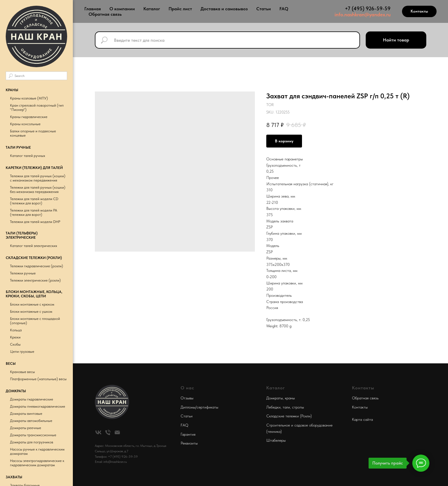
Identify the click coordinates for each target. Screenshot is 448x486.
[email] (117, 432)
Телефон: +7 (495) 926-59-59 (116, 457)
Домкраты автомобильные (31, 421)
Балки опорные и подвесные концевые (33, 133)
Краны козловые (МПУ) (29, 98)
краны (290, 398)
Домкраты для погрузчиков (32, 442)
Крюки (15, 337)
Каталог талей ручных (28, 156)
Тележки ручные (23, 273)
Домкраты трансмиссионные (33, 435)
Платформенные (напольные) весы (38, 379)
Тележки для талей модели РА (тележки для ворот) (34, 212)
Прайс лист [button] (180, 9)
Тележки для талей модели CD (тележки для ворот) (34, 201)
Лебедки (273, 407)
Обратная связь (105, 14)
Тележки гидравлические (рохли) (37, 266)
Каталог (152, 9)
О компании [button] (122, 9)
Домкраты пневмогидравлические (38, 406)
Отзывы (187, 398)
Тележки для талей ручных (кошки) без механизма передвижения (38, 190)
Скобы (15, 344)
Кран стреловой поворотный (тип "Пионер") (37, 107)
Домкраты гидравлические (32, 399)
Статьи (264, 9)
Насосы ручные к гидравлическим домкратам (37, 451)
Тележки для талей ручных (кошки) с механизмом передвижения (38, 178)
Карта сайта (362, 419)
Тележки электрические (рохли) (35, 280)
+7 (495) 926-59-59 (368, 8)
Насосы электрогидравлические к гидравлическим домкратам (37, 463)
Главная (93, 9)
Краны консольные (25, 124)
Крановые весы (22, 372)
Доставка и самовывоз (224, 9)
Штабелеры (276, 440)
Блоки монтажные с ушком (31, 311)
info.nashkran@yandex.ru (363, 14)
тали (286, 407)
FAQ (284, 9)
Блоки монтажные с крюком (32, 304)
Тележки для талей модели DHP (35, 222)
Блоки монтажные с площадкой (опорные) (35, 321)
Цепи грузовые (22, 351)
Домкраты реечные (26, 428)
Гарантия (188, 434)
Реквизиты (189, 443)
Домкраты (275, 398)
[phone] (108, 432)
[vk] (98, 432)
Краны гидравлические (29, 117)
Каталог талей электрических (34, 246)
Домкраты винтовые (26, 414)
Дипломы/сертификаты (199, 407)
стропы (298, 407)
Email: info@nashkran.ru (111, 462)
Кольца (16, 330)
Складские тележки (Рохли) (289, 416)
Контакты (360, 407)
